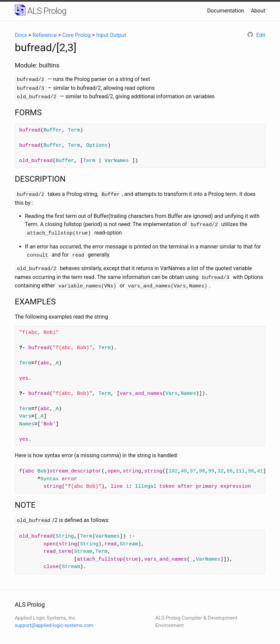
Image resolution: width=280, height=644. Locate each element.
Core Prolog (77, 35)
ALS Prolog (47, 11)
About (258, 11)
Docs (21, 35)
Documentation (226, 11)
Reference (45, 35)
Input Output (111, 35)
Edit (256, 35)
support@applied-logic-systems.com (54, 620)
